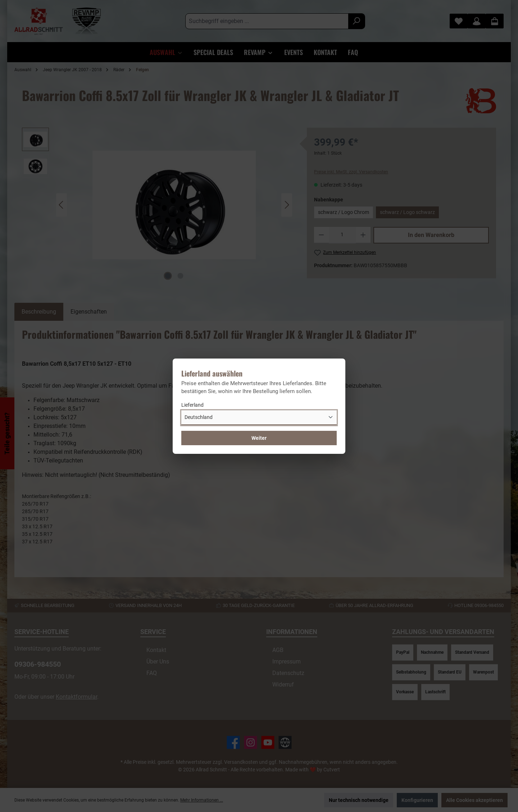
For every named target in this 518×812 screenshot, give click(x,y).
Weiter (259, 438)
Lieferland (192, 405)
